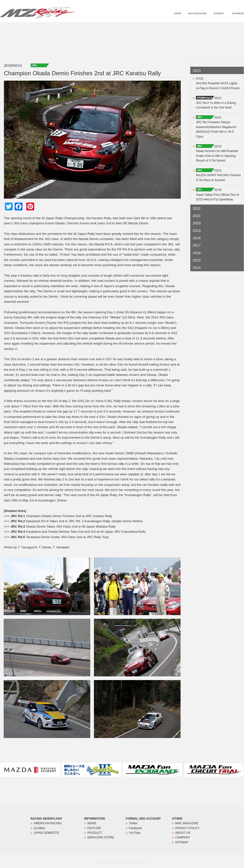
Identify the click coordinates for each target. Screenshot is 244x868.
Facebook (135, 828)
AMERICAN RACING (48, 823)
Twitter (133, 823)
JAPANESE (238, 13)
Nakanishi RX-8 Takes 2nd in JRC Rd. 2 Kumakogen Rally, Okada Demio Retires (77, 521)
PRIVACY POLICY (187, 828)
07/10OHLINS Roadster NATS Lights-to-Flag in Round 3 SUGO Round (218, 83)
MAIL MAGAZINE (197, 13)
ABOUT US (183, 833)
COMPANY (183, 837)
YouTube (135, 833)
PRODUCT (196, 28)
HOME (178, 13)
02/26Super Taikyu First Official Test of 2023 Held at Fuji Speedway (217, 195)
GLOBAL (40, 828)
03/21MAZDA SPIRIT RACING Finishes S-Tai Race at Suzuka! (218, 175)
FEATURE (175, 28)
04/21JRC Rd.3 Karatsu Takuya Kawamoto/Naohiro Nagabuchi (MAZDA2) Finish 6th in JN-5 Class (216, 127)
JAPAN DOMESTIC (47, 833)
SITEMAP (219, 13)
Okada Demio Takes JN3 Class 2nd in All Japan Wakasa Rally (63, 526)
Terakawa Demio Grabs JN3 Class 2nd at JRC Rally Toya (60, 537)
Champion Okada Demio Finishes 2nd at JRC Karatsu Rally (61, 516)
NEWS (156, 28)
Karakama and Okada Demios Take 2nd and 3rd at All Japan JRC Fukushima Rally (78, 532)
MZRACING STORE (223, 28)
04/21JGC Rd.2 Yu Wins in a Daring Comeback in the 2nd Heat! (216, 103)
